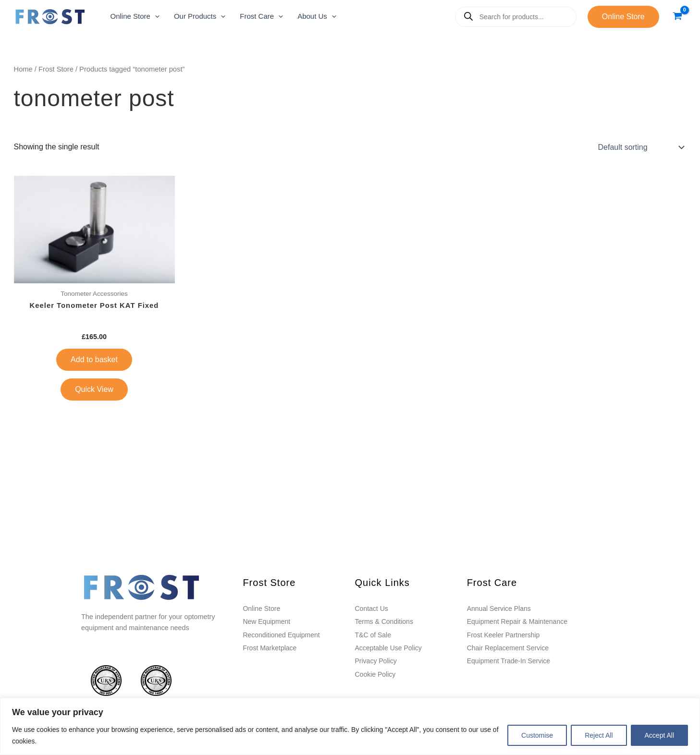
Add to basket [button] (94, 360)
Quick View (94, 390)
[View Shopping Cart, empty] (678, 17)
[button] (135, 17)
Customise (537, 735)
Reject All (599, 735)
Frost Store (56, 69)
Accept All (659, 735)
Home (23, 69)
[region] (350, 726)
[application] (155, 17)
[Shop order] (640, 147)
